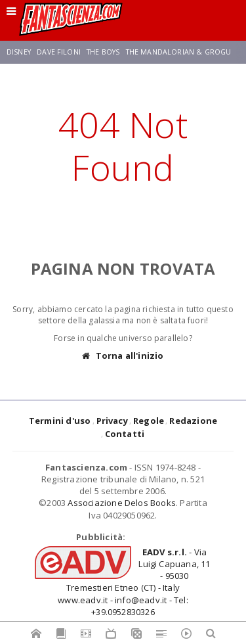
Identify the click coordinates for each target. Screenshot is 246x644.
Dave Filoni (59, 52)
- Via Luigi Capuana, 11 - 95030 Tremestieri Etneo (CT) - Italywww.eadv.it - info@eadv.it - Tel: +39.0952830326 (134, 582)
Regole (149, 421)
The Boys (103, 52)
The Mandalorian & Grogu (179, 52)
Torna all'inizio (123, 356)
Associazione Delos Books (122, 503)
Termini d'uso (60, 421)
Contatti (125, 434)
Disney (19, 52)
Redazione (193, 421)
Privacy (112, 421)
